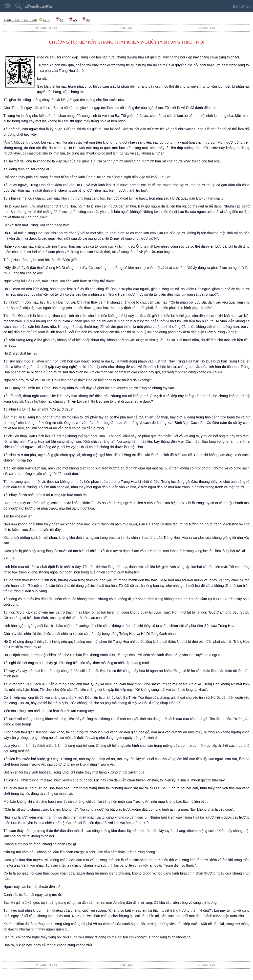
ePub (45, 20)
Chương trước (47, 28)
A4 (60, 20)
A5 (73, 20)
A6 (86, 20)
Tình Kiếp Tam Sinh (20, 20)
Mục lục (126, 28)
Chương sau (207, 28)
